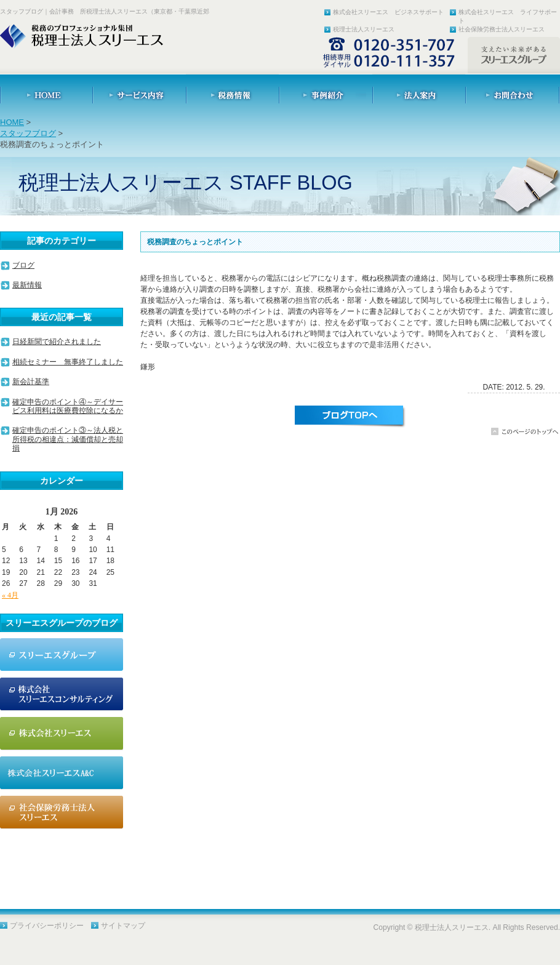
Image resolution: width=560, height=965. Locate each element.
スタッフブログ (28, 133)
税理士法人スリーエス (364, 29)
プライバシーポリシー (47, 926)
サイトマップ (123, 926)
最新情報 (27, 285)
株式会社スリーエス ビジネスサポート (388, 12)
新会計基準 (31, 382)
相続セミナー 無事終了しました (68, 362)
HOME (12, 122)
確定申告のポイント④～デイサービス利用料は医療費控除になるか (68, 406)
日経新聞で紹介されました (57, 342)
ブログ (23, 265)
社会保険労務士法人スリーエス (502, 29)
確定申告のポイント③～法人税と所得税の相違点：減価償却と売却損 (68, 439)
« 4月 (10, 595)
